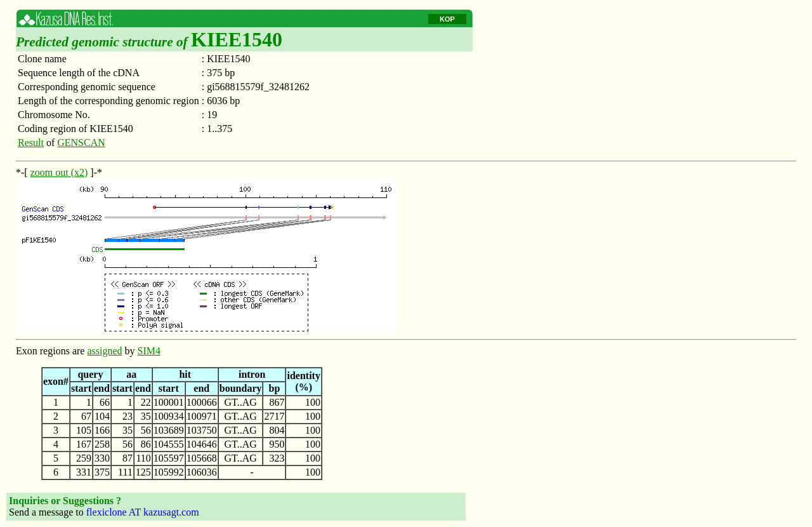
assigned (104, 351)
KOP (447, 19)
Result (31, 143)
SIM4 (149, 351)
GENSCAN (81, 143)
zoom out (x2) (59, 172)
